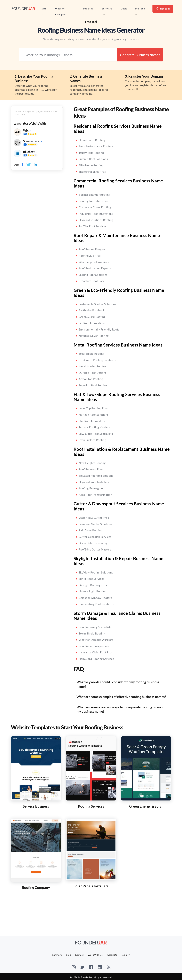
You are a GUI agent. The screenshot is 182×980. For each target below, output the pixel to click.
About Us (112, 955)
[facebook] (91, 965)
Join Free (163, 9)
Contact (79, 955)
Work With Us (95, 955)
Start (43, 9)
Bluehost (29, 152)
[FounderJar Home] (23, 9)
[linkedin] (100, 965)
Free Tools (140, 9)
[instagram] (74, 965)
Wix (26, 130)
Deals (124, 9)
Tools (124, 955)
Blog (68, 955)
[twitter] (82, 965)
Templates (87, 9)
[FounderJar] (91, 942)
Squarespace (31, 141)
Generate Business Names (140, 55)
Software (107, 9)
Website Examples (61, 9)
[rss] (109, 965)
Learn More (19, 114)
